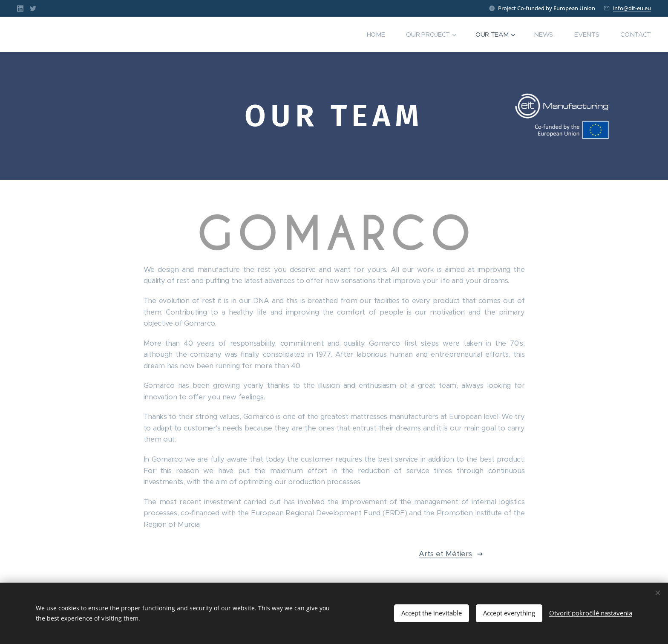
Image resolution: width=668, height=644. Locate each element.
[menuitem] (375, 35)
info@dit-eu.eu (632, 8)
